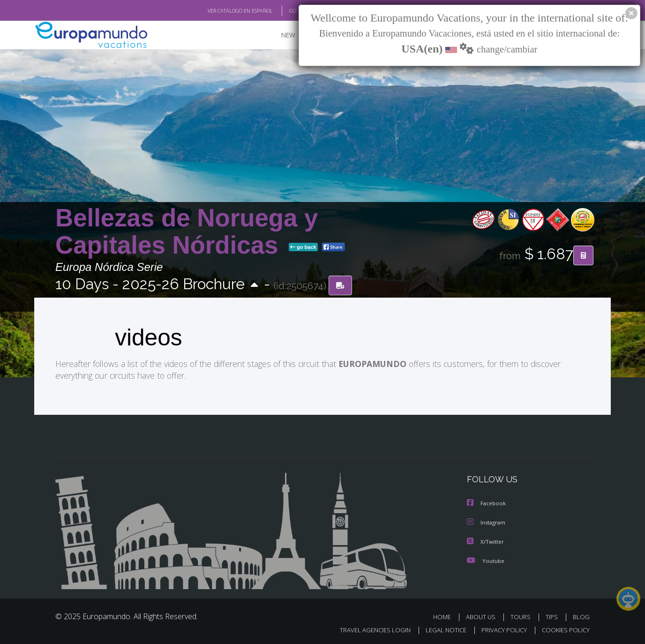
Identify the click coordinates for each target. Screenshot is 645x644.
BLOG (581, 615)
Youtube (486, 559)
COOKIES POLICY (564, 628)
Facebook (487, 503)
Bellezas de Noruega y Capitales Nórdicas (187, 231)
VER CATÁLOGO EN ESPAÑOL (219, 11)
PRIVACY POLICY (500, 628)
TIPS (553, 615)
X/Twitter (486, 540)
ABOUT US (483, 615)
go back (303, 247)
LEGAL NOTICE (440, 628)
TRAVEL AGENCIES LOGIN (366, 628)
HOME (446, 615)
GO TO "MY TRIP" (293, 11)
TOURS (522, 615)
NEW (279, 35)
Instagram (487, 521)
